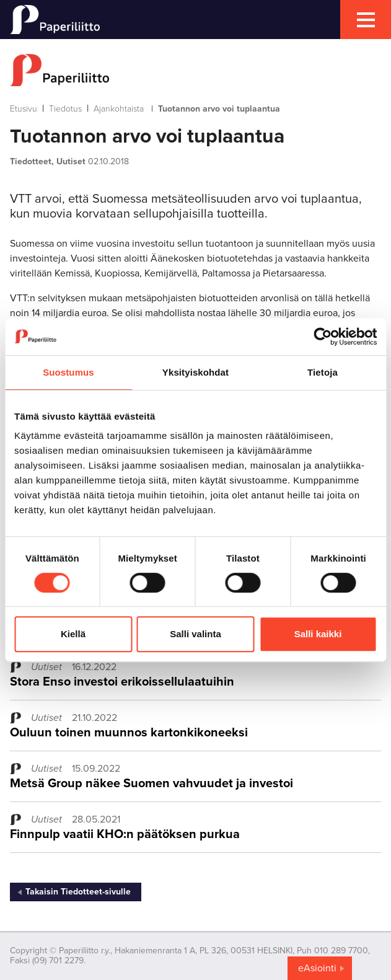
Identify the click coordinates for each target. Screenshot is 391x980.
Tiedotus (65, 109)
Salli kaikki (318, 634)
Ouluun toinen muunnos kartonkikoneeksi (129, 733)
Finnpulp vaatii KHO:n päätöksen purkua (125, 834)
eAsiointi (317, 968)
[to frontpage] (195, 70)
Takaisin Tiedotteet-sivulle (78, 892)
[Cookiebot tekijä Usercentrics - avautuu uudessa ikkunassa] (323, 337)
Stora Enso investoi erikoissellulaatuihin (122, 682)
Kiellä (73, 634)
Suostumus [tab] (68, 372)
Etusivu (24, 109)
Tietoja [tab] (323, 372)
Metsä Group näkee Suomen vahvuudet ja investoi (152, 784)
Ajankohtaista (119, 109)
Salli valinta (195, 634)
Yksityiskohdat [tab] (195, 372)
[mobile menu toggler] (366, 20)
